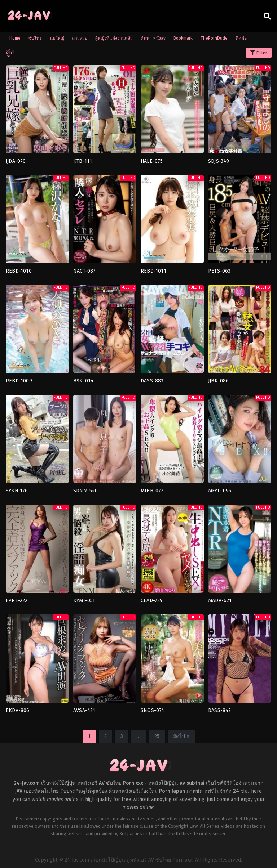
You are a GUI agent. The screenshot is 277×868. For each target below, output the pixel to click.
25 (157, 736)
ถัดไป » (181, 736)
